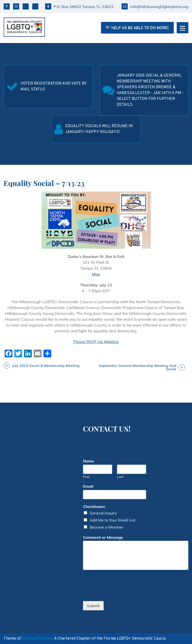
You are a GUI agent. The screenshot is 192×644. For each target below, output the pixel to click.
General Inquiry (103, 496)
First (86, 460)
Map (96, 274)
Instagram (16, 6)
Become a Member (106, 510)
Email (90, 469)
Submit (93, 589)
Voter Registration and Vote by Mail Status (54, 87)
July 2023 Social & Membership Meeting (46, 366)
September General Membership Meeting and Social (138, 367)
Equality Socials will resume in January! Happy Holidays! (99, 129)
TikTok (35, 6)
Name (90, 444)
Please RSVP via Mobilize (96, 342)
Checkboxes (95, 489)
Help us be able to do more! (137, 28)
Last (120, 460)
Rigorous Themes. (38, 639)
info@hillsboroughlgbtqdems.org (155, 6)
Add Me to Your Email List (112, 503)
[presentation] (120, 576)
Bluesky (26, 6)
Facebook (7, 6)
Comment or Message (104, 520)
